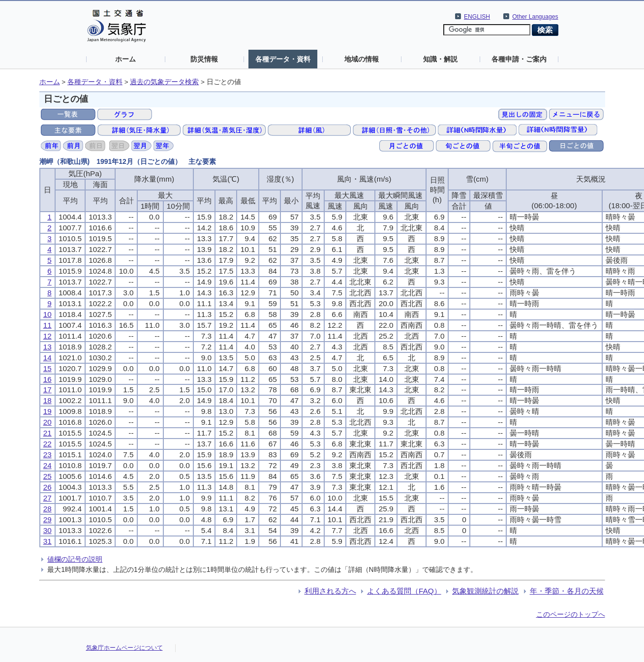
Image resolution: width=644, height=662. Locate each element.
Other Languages (535, 17)
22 (47, 444)
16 (47, 379)
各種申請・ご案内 (519, 59)
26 (47, 487)
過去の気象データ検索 (164, 82)
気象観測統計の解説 (485, 591)
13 (47, 347)
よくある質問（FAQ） (404, 591)
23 (47, 455)
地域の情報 (362, 59)
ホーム (125, 59)
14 (47, 358)
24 (47, 465)
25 (47, 476)
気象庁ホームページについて (124, 648)
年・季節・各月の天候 (567, 591)
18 (47, 400)
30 (47, 530)
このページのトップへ (571, 614)
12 (47, 336)
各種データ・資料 (283, 59)
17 (47, 390)
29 (47, 520)
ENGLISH (477, 17)
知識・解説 (440, 59)
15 (47, 368)
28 (47, 509)
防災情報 (204, 59)
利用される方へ (330, 591)
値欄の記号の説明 (75, 559)
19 (47, 411)
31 (47, 541)
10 (47, 314)
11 (47, 325)
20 (47, 422)
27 (47, 498)
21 (47, 433)
